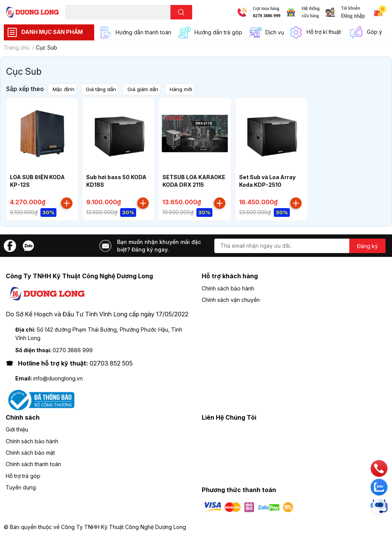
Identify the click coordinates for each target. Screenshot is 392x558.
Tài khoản (350, 8)
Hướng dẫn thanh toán (143, 32)
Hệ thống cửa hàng (311, 12)
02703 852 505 (111, 364)
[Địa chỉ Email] (300, 246)
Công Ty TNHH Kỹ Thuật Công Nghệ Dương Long (124, 527)
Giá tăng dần (103, 89)
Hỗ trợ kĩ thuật (324, 32)
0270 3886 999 (267, 16)
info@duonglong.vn (58, 379)
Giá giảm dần (146, 89)
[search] (181, 12)
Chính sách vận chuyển (231, 300)
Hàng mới (186, 89)
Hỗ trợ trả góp (23, 476)
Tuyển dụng (21, 488)
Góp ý (374, 32)
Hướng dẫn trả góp (218, 32)
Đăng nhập (353, 16)
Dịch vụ (275, 32)
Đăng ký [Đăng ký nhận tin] (367, 246)
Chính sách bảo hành (228, 289)
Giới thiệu (17, 430)
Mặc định (64, 89)
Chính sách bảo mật (30, 453)
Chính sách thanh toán (33, 464)
